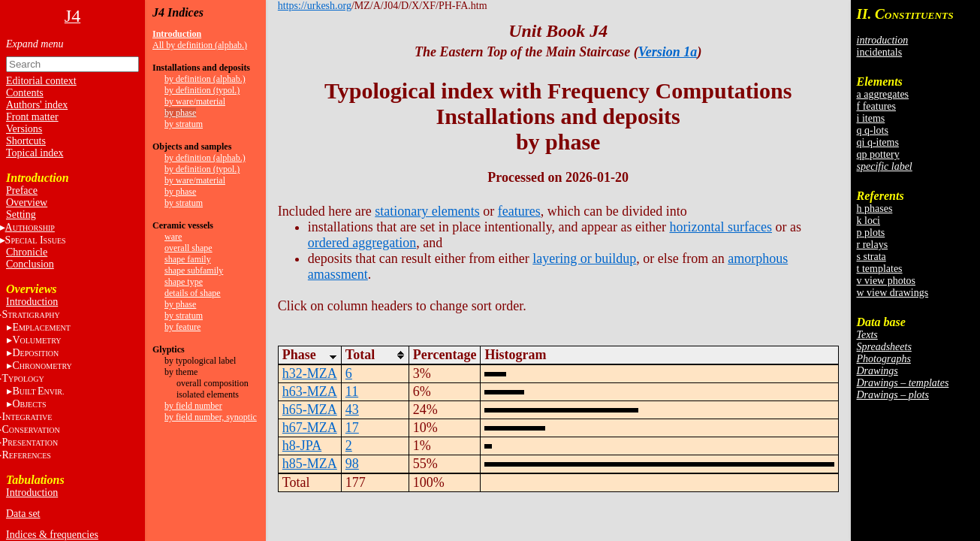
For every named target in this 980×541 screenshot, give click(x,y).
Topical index (35, 153)
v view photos (887, 281)
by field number (193, 406)
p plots (871, 233)
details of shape (193, 293)
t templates (880, 269)
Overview (27, 202)
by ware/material (195, 101)
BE (38, 391)
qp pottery (878, 154)
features (519, 211)
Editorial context (41, 81)
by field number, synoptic (211, 417)
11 (352, 391)
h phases (875, 209)
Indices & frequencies (52, 535)
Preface (22, 190)
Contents (25, 93)
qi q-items (878, 142)
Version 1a (668, 52)
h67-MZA (310, 428)
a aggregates (883, 94)
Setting (21, 215)
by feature (182, 327)
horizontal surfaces (721, 227)
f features (876, 106)
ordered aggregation (362, 243)
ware (173, 237)
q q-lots (873, 130)
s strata (871, 257)
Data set (23, 514)
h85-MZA (310, 464)
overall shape (188, 248)
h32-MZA (310, 373)
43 (352, 410)
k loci (869, 221)
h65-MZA (310, 410)
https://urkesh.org (315, 6)
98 (352, 464)
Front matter (32, 117)
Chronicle (27, 252)
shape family (188, 259)
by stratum (184, 124)
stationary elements (427, 211)
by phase (180, 113)
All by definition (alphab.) (200, 45)
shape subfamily (194, 270)
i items (871, 118)
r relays (873, 245)
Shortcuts (26, 141)
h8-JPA (302, 446)
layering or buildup (584, 258)
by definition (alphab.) (205, 79)
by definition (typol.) (202, 90)
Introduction (32, 302)
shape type (184, 282)
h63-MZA (310, 391)
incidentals (880, 52)
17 (352, 428)
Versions (24, 129)
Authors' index (37, 105)
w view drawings (893, 293)
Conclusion (30, 264)
